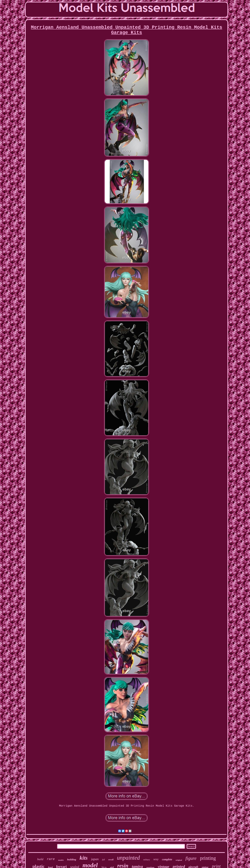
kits (84, 858)
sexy (156, 859)
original (179, 860)
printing (208, 858)
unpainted (128, 858)
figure (191, 858)
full (103, 860)
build (40, 859)
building (72, 859)
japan (95, 859)
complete (167, 859)
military (147, 860)
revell (111, 860)
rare (51, 859)
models (61, 860)
